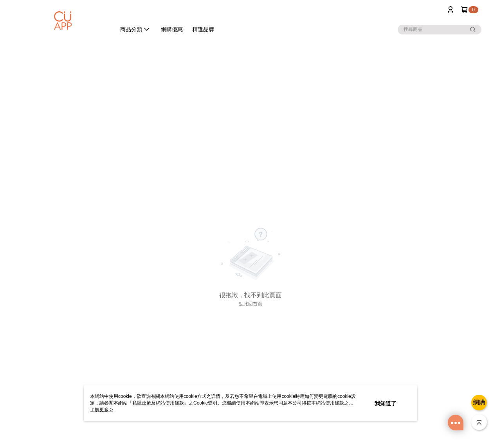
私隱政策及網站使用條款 (158, 403)
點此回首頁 (250, 304)
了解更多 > (101, 410)
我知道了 (386, 403)
